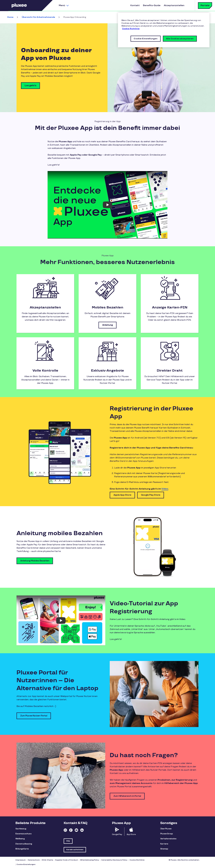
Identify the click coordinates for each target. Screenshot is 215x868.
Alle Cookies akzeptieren (180, 39)
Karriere (164, 844)
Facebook (71, 830)
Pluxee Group (166, 834)
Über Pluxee (166, 829)
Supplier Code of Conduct (67, 860)
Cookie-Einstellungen (26, 864)
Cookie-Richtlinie (137, 860)
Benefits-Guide (152, 5)
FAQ (68, 841)
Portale (205, 5)
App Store (131, 834)
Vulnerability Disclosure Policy (114, 860)
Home (10, 17)
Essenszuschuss (23, 834)
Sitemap (164, 849)
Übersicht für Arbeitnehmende (38, 17)
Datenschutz (34, 860)
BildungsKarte (22, 849)
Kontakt (135, 5)
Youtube (76, 830)
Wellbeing (20, 839)
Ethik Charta (47, 860)
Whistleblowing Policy (90, 860)
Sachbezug (21, 829)
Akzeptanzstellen (174, 5)
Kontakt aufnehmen (75, 850)
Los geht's (30, 86)
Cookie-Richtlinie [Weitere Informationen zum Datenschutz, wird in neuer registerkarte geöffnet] (131, 29)
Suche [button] (189, 5)
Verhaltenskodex (168, 839)
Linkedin (82, 830)
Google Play (117, 834)
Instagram (65, 830)
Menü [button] (62, 5)
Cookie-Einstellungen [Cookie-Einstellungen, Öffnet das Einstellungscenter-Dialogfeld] (146, 39)
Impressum (21, 860)
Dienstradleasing (24, 844)
